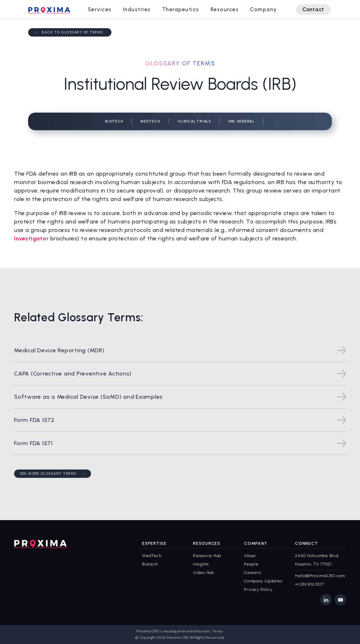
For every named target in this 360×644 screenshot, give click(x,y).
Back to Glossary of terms (73, 32)
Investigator (31, 238)
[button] (100, 10)
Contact (313, 10)
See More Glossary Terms (48, 473)
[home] (49, 10)
